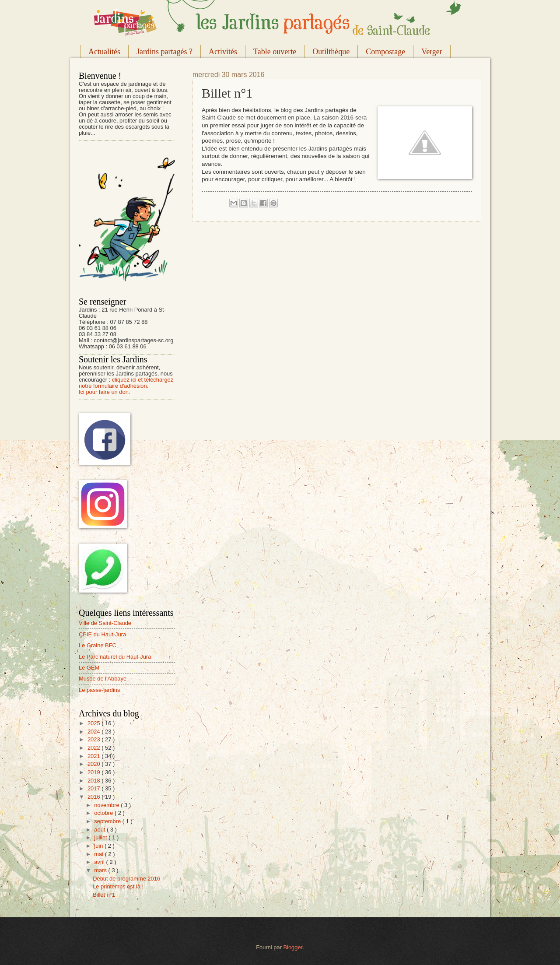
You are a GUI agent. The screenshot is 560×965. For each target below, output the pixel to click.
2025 (94, 723)
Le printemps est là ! (118, 886)
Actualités (104, 52)
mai (99, 854)
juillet (101, 837)
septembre (108, 821)
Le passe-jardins (99, 690)
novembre (107, 805)
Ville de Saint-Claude (105, 623)
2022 (94, 748)
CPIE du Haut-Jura (102, 634)
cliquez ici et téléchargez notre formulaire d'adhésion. (126, 383)
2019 (94, 772)
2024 (94, 732)
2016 (94, 797)
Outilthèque (331, 52)
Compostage (385, 52)
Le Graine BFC (98, 645)
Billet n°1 (104, 895)
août (100, 830)
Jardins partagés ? (164, 52)
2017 (94, 788)
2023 (94, 739)
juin (99, 846)
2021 (94, 756)
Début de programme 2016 (126, 879)
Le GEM (89, 668)
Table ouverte (275, 52)
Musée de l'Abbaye (103, 679)
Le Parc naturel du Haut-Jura (115, 657)
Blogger (293, 947)
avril (100, 862)
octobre (104, 813)
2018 (94, 781)
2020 (94, 764)
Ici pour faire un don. (104, 392)
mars (101, 870)
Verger (432, 52)
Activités (223, 52)
